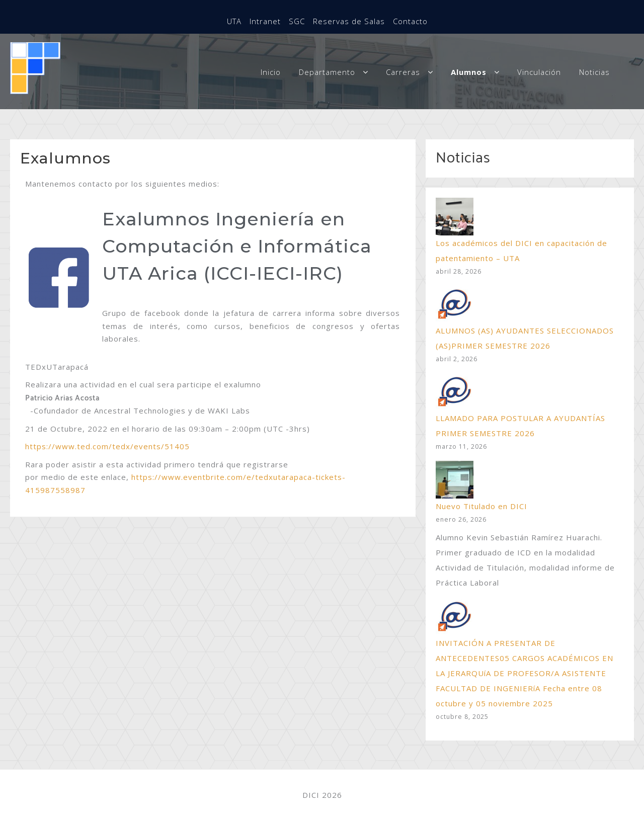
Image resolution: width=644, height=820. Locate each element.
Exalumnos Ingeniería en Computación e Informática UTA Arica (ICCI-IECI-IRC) (237, 246)
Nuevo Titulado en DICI (481, 506)
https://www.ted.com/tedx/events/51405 (107, 446)
